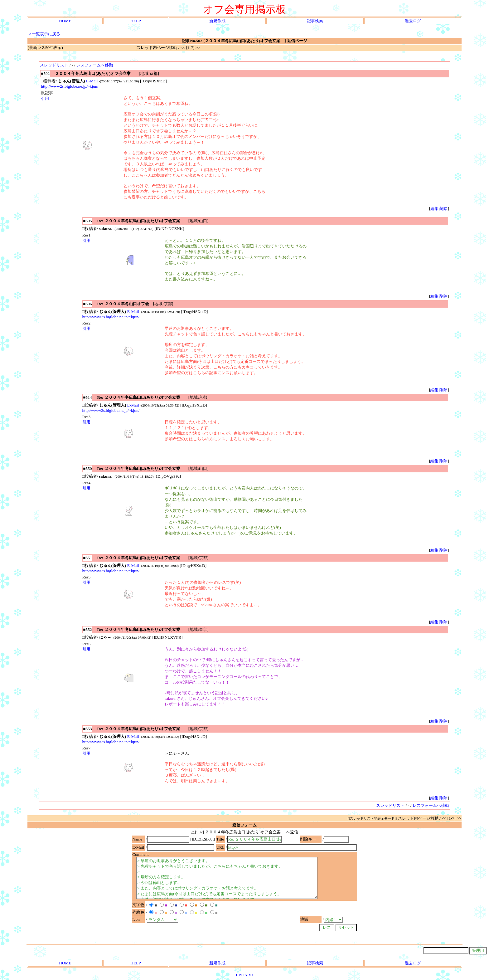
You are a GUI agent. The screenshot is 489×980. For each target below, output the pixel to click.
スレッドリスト (54, 65)
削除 (443, 209)
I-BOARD (244, 975)
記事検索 (315, 21)
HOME (65, 21)
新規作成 (217, 21)
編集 (434, 209)
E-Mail (92, 81)
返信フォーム (244, 825)
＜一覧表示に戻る (44, 34)
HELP (136, 21)
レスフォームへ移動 (95, 65)
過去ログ (413, 21)
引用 (45, 98)
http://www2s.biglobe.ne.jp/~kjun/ (70, 86)
